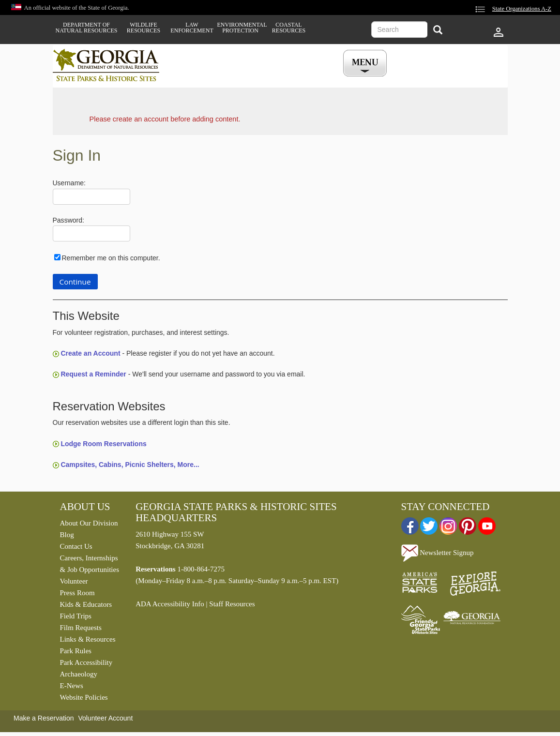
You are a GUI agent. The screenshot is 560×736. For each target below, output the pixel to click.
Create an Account (90, 353)
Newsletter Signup (438, 553)
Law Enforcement (192, 28)
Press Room (77, 593)
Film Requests (81, 628)
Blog (67, 535)
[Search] (438, 31)
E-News (72, 686)
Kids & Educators (86, 604)
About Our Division (89, 523)
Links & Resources (88, 639)
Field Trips (76, 616)
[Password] (91, 233)
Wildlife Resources (144, 28)
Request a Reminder (93, 374)
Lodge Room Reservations (103, 444)
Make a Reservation (44, 718)
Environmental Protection (241, 28)
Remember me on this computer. (111, 258)
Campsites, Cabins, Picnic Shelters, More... (130, 465)
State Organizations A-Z (522, 9)
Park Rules (76, 651)
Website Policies (84, 697)
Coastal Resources (289, 28)
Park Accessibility (86, 662)
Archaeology (79, 674)
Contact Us (76, 546)
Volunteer (74, 581)
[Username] (91, 197)
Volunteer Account (105, 718)
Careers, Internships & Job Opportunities (90, 564)
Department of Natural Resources (87, 28)
